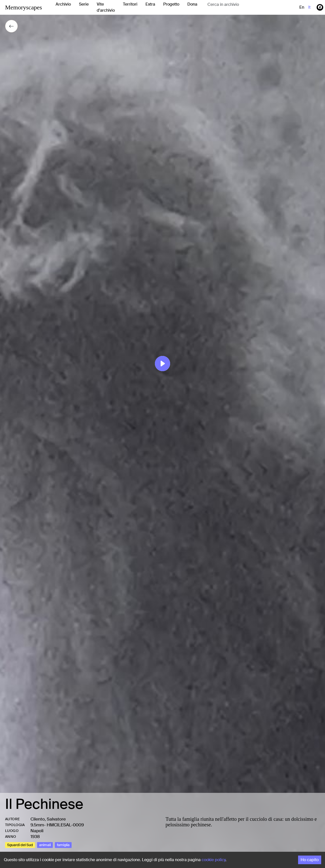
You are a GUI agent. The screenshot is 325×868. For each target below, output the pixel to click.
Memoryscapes (23, 7)
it (309, 7)
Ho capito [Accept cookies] (310, 860)
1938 (35, 837)
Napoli (37, 831)
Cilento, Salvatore (48, 819)
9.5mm (37, 825)
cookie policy (214, 860)
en (302, 7)
